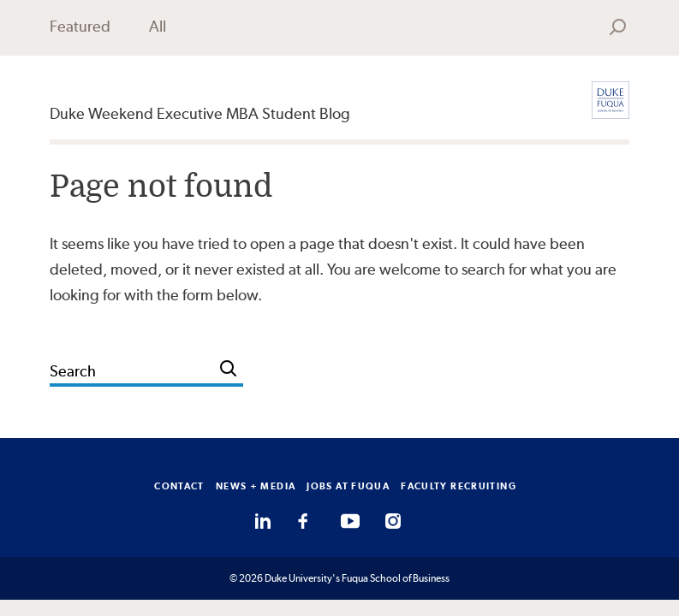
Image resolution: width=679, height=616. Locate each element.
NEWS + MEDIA (256, 486)
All (158, 26)
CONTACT (179, 486)
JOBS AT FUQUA (348, 486)
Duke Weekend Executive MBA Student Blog (200, 113)
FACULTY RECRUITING (459, 486)
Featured (80, 26)
